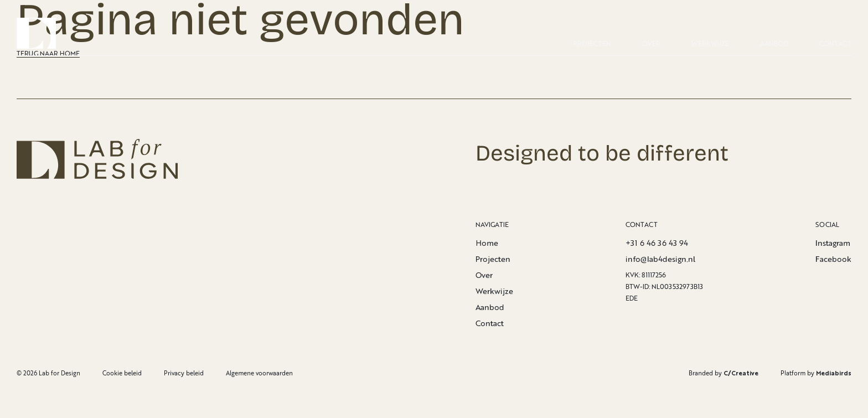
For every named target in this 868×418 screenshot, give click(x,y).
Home (487, 243)
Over (651, 43)
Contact (835, 43)
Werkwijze (710, 43)
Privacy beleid (184, 373)
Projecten (592, 43)
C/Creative (741, 373)
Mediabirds (834, 373)
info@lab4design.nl (660, 259)
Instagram (833, 243)
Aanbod (774, 43)
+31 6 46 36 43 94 (657, 243)
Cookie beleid (122, 373)
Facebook (833, 259)
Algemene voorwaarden (259, 373)
